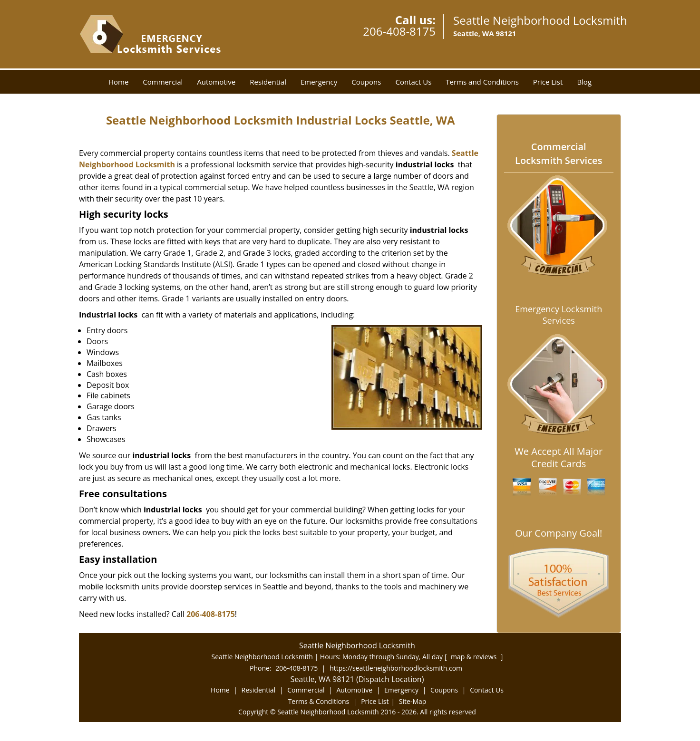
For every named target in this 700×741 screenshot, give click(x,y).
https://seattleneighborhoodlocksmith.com (396, 668)
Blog (584, 82)
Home (118, 82)
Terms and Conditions (482, 82)
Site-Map (413, 701)
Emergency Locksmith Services (559, 315)
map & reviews (475, 657)
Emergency (319, 82)
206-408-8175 (399, 31)
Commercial (163, 82)
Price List (548, 82)
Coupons (366, 82)
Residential (268, 82)
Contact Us (413, 82)
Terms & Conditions (319, 701)
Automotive (216, 82)
